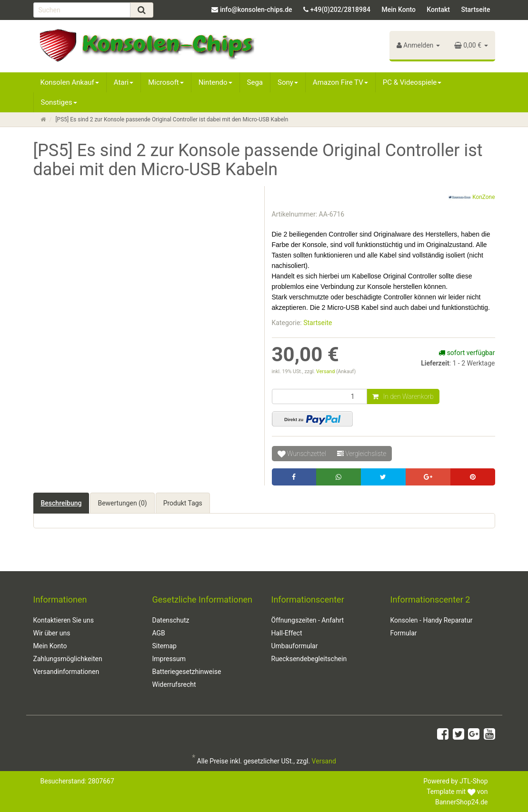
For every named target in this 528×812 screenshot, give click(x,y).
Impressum (169, 659)
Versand (326, 371)
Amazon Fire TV (340, 82)
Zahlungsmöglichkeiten (68, 659)
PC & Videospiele (412, 82)
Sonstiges (59, 102)
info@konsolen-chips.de (256, 10)
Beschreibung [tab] (61, 503)
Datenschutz (171, 620)
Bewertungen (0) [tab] (122, 503)
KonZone (471, 198)
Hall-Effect (287, 633)
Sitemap (164, 646)
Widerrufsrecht (174, 684)
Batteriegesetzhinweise (187, 672)
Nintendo (215, 82)
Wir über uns (52, 633)
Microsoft (166, 82)
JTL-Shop (473, 781)
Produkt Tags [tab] (183, 503)
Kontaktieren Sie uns (64, 620)
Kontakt (438, 10)
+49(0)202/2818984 (340, 10)
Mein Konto (398, 10)
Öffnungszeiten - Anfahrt (308, 620)
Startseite (475, 10)
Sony (288, 82)
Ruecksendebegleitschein (309, 659)
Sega (255, 82)
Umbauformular (295, 646)
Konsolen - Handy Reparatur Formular (432, 627)
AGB (159, 633)
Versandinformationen (66, 672)
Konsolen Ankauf (70, 82)
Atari (124, 82)
